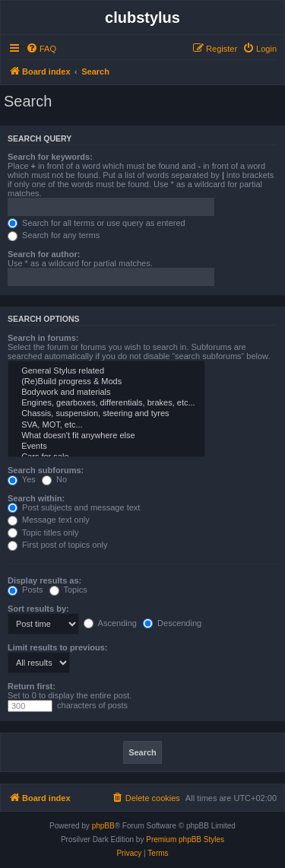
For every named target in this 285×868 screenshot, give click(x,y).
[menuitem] (41, 49)
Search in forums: (43, 338)
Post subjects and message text (74, 507)
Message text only (49, 520)
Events (106, 447)
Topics (68, 590)
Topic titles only (43, 533)
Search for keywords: (50, 157)
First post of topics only (58, 545)
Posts (25, 590)
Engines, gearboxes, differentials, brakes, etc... (106, 403)
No (54, 479)
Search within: (36, 498)
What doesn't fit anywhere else (106, 436)
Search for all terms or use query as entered (97, 223)
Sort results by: (38, 609)
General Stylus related (106, 371)
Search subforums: (46, 470)
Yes (22, 479)
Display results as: (44, 580)
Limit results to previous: (57, 647)
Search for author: (44, 254)
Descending (172, 623)
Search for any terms (54, 235)
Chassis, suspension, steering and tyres (106, 414)
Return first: (32, 686)
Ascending (110, 623)
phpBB (103, 826)
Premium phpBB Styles (185, 839)
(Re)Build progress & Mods (106, 382)
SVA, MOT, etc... (106, 425)
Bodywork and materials (106, 393)
